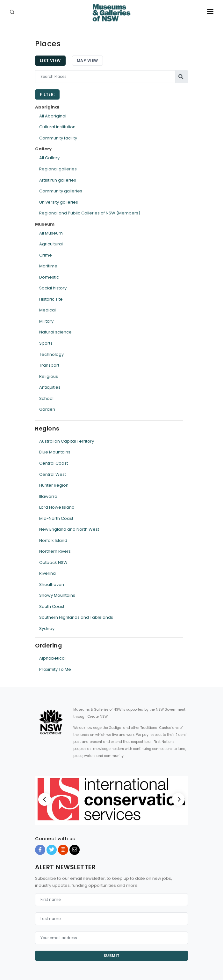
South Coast (52, 606)
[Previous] (45, 799)
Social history (53, 288)
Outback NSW (53, 562)
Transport (49, 365)
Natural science (55, 332)
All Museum (51, 233)
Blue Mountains (55, 452)
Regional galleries (58, 169)
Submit (112, 956)
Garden (47, 409)
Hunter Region (54, 485)
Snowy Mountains (57, 595)
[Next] (178, 799)
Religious (49, 376)
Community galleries (61, 191)
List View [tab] (50, 60)
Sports (46, 343)
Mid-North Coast (56, 518)
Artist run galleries (58, 180)
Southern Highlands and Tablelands (76, 617)
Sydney (47, 628)
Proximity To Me (55, 669)
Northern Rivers (55, 551)
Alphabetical (52, 658)
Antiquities (50, 387)
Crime (46, 255)
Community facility (58, 138)
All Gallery (49, 158)
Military (46, 321)
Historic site (51, 299)
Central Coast (54, 463)
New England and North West (69, 529)
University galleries (59, 202)
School (46, 398)
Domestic (49, 277)
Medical (47, 310)
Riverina (47, 573)
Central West (53, 474)
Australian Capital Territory (67, 441)
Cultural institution (57, 127)
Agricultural (51, 244)
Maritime (48, 266)
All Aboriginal (53, 116)
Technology (51, 354)
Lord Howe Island (57, 507)
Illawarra (48, 496)
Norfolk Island (53, 540)
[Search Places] (105, 77)
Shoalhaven (52, 584)
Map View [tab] (87, 60)
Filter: (47, 94)
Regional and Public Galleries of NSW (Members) (90, 213)
